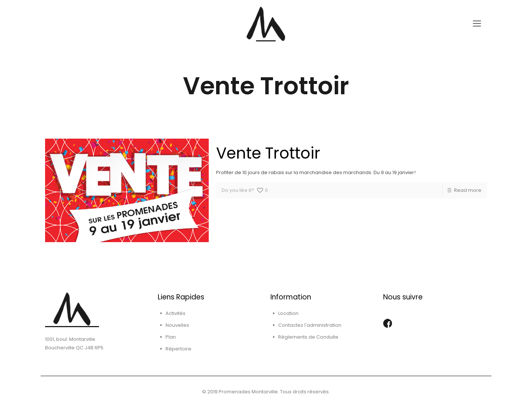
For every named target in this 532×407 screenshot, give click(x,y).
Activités (175, 313)
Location (288, 313)
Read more (468, 190)
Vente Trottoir (268, 153)
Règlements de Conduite (308, 337)
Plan (171, 337)
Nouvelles (177, 325)
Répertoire (178, 349)
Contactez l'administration (310, 325)
